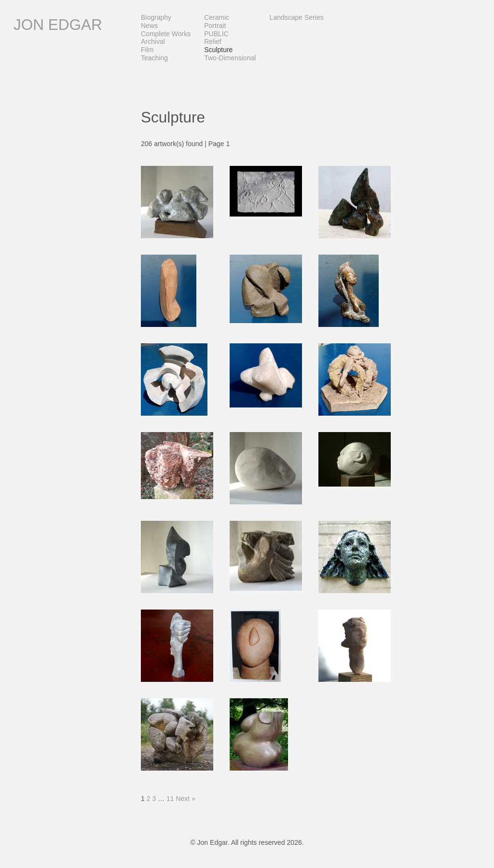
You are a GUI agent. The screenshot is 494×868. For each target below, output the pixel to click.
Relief (213, 41)
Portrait (215, 26)
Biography (156, 17)
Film (147, 50)
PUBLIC (216, 34)
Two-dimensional (230, 58)
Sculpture (218, 50)
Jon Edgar (58, 25)
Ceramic (217, 17)
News (149, 26)
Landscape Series (297, 17)
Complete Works (166, 34)
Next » (185, 799)
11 (170, 799)
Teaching (154, 58)
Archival (153, 41)
